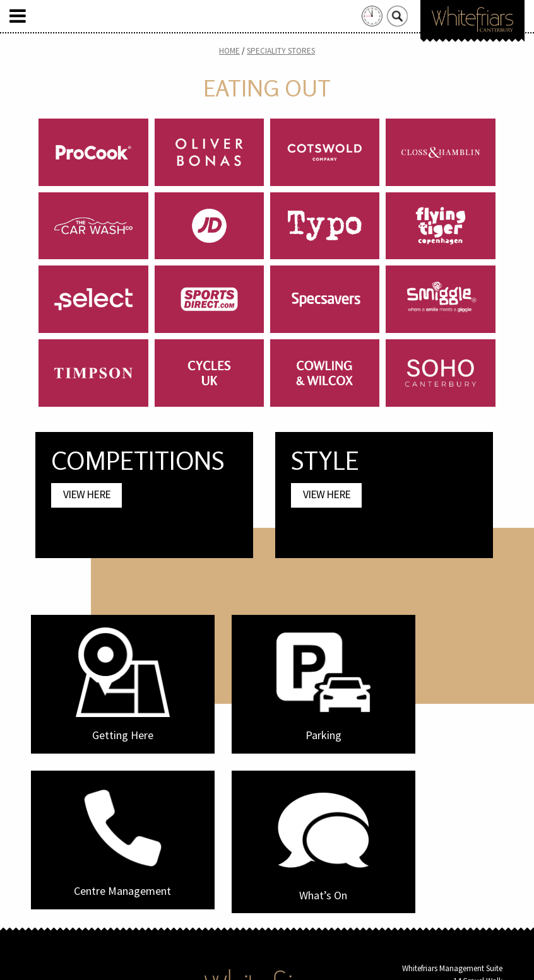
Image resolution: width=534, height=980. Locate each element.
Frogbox (291, 960)
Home (229, 51)
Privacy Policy (290, 896)
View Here (87, 494)
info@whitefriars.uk (470, 866)
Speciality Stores (281, 51)
